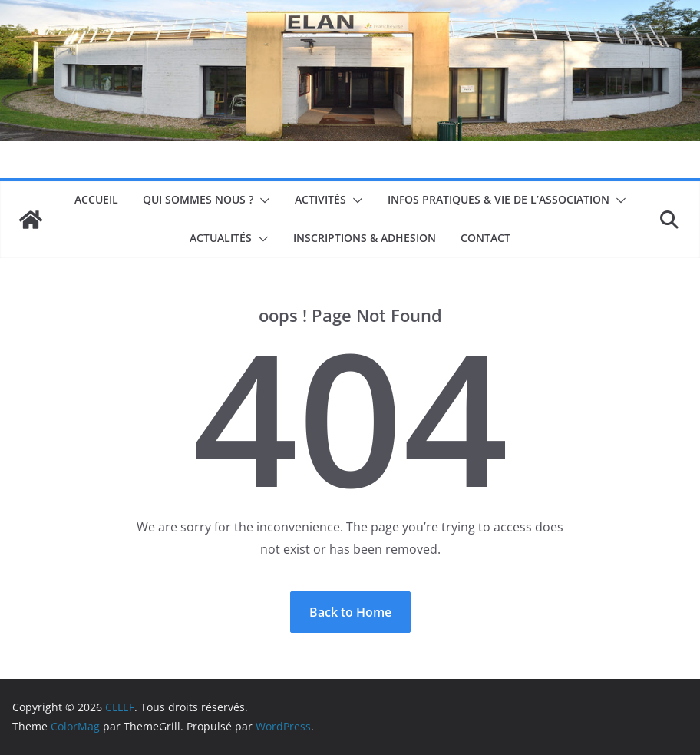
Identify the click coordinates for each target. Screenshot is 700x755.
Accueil (96, 199)
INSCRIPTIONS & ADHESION (365, 238)
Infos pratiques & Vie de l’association (499, 199)
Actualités (221, 238)
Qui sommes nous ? (198, 199)
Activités (320, 199)
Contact (485, 238)
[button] (262, 200)
